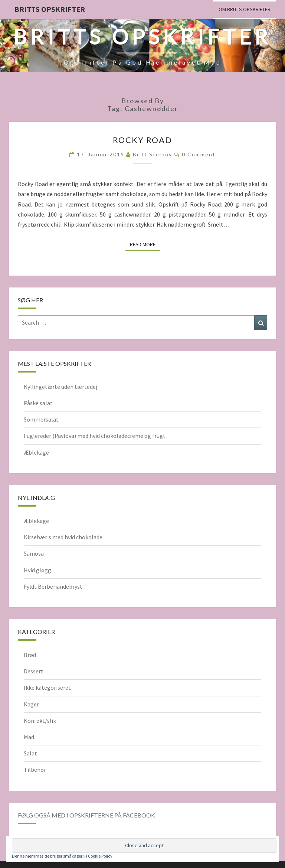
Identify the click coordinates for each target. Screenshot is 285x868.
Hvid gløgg (37, 570)
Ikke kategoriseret (47, 687)
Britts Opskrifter (50, 9)
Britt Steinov (153, 154)
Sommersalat (41, 419)
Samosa (34, 553)
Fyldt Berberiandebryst (53, 586)
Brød (30, 655)
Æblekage (36, 452)
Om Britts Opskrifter (245, 9)
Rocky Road (142, 140)
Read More (145, 244)
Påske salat (38, 403)
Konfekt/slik (40, 721)
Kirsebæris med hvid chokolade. (64, 537)
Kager (31, 704)
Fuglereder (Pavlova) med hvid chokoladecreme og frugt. (95, 436)
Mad (29, 737)
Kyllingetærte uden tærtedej (60, 387)
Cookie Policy (100, 856)
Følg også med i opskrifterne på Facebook (86, 815)
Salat (30, 753)
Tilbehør (35, 770)
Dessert (34, 671)
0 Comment (199, 154)
